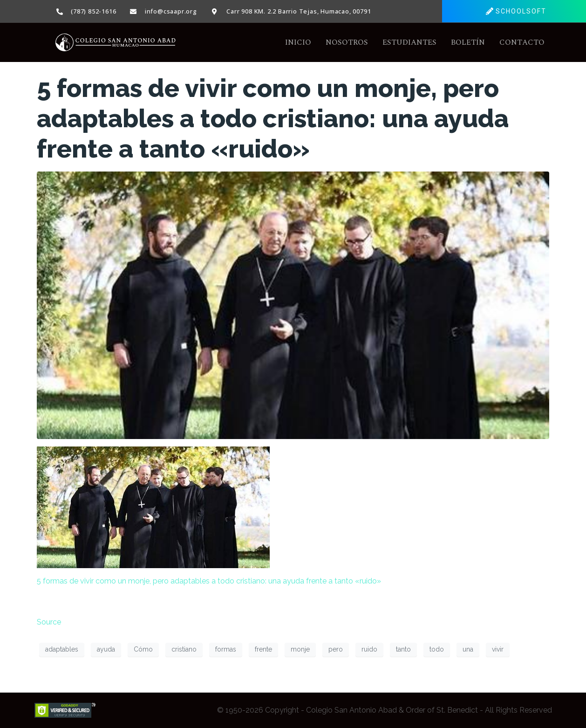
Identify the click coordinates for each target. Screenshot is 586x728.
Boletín (468, 42)
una (468, 649)
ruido (369, 649)
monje (300, 649)
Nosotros (347, 42)
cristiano (184, 649)
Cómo (143, 649)
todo (437, 649)
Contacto (522, 42)
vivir (498, 649)
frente (263, 649)
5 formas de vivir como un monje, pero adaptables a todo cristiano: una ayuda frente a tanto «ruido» (273, 118)
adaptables (62, 649)
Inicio (298, 42)
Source (49, 622)
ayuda (106, 649)
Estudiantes (409, 42)
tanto (403, 649)
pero (336, 649)
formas (226, 649)
